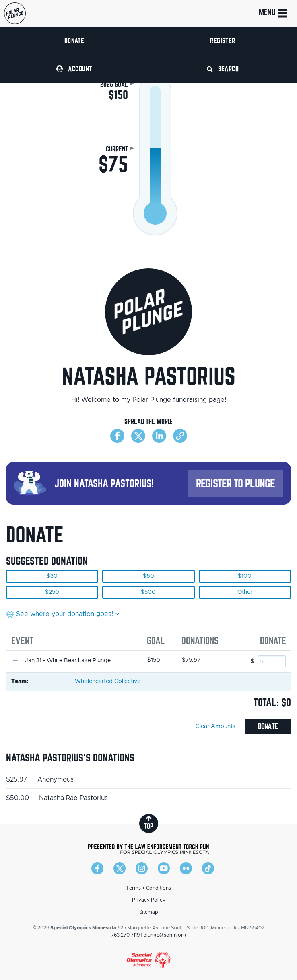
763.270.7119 (125, 935)
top (149, 822)
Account (74, 69)
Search (223, 69)
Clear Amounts (216, 726)
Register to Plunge (235, 483)
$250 (52, 592)
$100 (245, 576)
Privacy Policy (149, 900)
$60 (148, 576)
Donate (74, 40)
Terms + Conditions (148, 888)
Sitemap (149, 912)
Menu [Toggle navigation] (274, 13)
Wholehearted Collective (108, 681)
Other (245, 592)
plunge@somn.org (165, 935)
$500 (148, 592)
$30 (52, 576)
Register (223, 40)
